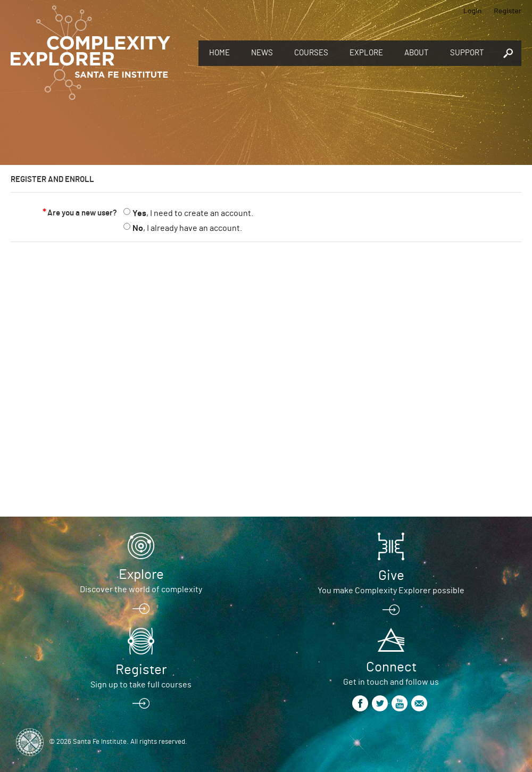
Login (473, 10)
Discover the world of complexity (141, 590)
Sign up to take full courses (141, 685)
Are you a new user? (82, 213)
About (417, 53)
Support (467, 53)
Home (219, 53)
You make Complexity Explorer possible (391, 591)
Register (508, 10)
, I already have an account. (187, 228)
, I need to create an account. (193, 213)
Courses (311, 53)
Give (391, 576)
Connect (391, 667)
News (262, 53)
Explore (366, 53)
